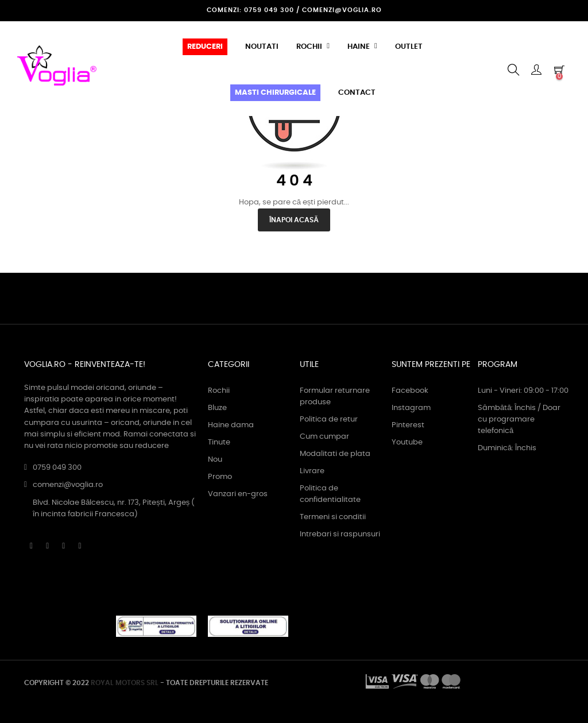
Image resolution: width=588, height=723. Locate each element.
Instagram (411, 408)
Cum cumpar (324, 437)
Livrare (312, 471)
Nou (215, 460)
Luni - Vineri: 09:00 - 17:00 (523, 391)
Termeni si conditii (333, 517)
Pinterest (408, 425)
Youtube (407, 442)
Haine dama (231, 425)
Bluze (217, 408)
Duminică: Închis (507, 448)
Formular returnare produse (335, 397)
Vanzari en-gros (238, 494)
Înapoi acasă (294, 220)
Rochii (219, 391)
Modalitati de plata (335, 454)
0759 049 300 (57, 468)
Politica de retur (329, 420)
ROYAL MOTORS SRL (125, 683)
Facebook (410, 391)
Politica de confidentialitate (330, 494)
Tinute (219, 442)
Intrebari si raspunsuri (340, 534)
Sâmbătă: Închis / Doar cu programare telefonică (519, 420)
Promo (220, 477)
